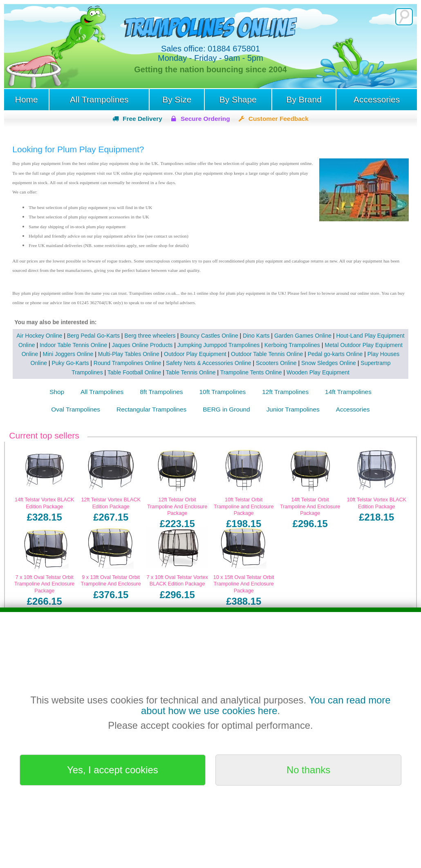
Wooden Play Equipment (318, 372)
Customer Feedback (279, 119)
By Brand (304, 99)
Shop (57, 392)
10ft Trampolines (223, 392)
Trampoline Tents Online (251, 372)
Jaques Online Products (142, 345)
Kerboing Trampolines (292, 345)
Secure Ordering (205, 119)
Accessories (377, 99)
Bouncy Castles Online (209, 336)
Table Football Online (134, 372)
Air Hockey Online (39, 336)
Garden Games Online (303, 336)
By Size (177, 99)
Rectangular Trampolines (151, 409)
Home (26, 99)
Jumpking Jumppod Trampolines (219, 345)
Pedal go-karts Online (335, 354)
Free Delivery (142, 119)
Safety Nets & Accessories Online (209, 363)
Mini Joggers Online (68, 354)
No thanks (308, 770)
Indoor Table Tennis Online (73, 345)
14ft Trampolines (348, 392)
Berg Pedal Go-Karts (93, 336)
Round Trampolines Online (128, 363)
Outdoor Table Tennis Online (267, 354)
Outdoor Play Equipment (195, 354)
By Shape (238, 99)
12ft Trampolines (285, 392)
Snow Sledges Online (329, 363)
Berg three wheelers (150, 336)
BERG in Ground (226, 409)
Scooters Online (276, 363)
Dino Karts (256, 336)
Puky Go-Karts (70, 363)
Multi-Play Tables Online (129, 354)
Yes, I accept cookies (113, 770)
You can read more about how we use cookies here (266, 705)
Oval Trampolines (76, 409)
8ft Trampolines (161, 392)
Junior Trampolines (293, 409)
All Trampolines (99, 99)
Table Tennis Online (191, 372)
